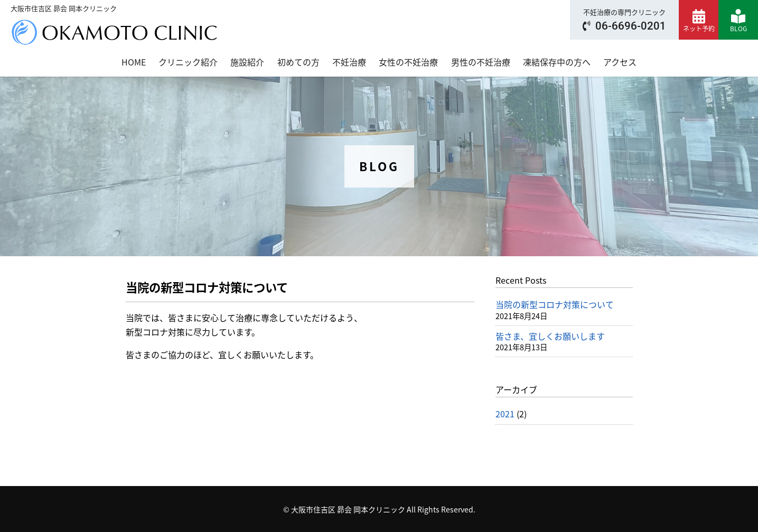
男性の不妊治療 (481, 62)
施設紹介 (247, 62)
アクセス (620, 62)
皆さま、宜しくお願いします (550, 336)
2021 (505, 414)
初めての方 (298, 62)
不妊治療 (349, 62)
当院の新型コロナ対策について (555, 304)
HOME (134, 62)
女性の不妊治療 (408, 62)
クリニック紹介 (188, 62)
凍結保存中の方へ (557, 62)
